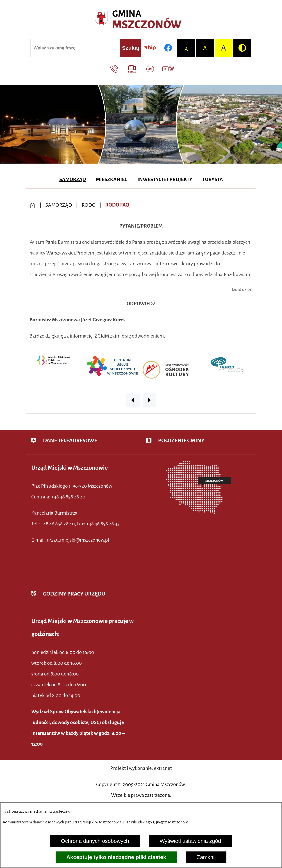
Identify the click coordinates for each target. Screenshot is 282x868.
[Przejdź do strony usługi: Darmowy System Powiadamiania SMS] (150, 69)
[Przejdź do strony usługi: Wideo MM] (168, 69)
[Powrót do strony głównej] (33, 205)
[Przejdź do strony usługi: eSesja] (132, 69)
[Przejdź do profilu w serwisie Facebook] (168, 48)
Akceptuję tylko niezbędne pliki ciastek (116, 857)
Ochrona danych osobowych (95, 841)
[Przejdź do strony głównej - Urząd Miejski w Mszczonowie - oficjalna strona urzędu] (141, 20)
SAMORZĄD (59, 205)
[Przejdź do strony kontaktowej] (114, 69)
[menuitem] (73, 180)
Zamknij (206, 857)
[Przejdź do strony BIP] (150, 48)
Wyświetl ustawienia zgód (190, 841)
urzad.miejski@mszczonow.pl (78, 540)
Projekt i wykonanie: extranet (141, 768)
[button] (133, 400)
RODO (89, 205)
